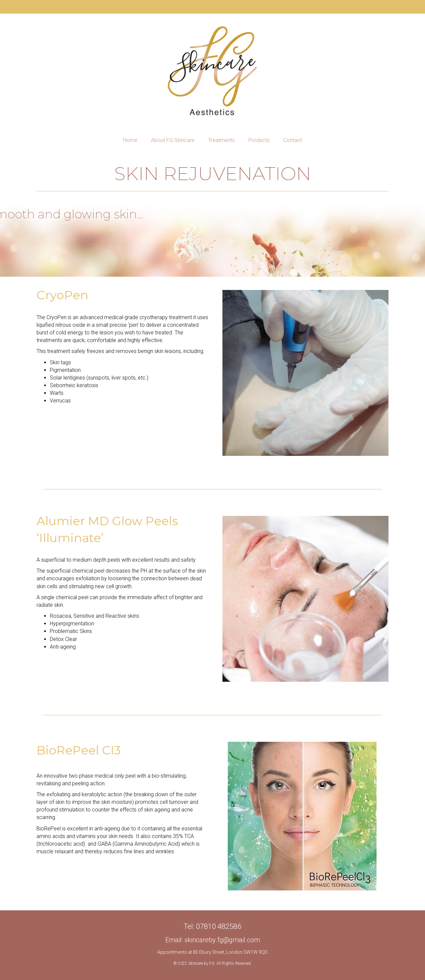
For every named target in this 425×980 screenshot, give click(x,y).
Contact (293, 140)
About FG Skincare (173, 140)
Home (130, 140)
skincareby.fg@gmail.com (222, 940)
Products (259, 140)
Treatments (221, 140)
